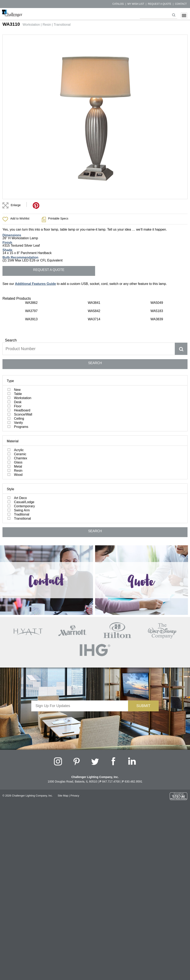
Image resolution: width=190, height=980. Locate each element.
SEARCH (95, 363)
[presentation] (80, 719)
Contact (181, 4)
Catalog (118, 4)
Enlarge (16, 205)
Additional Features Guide (35, 284)
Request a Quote (160, 4)
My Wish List (136, 4)
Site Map (63, 796)
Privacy (75, 796)
